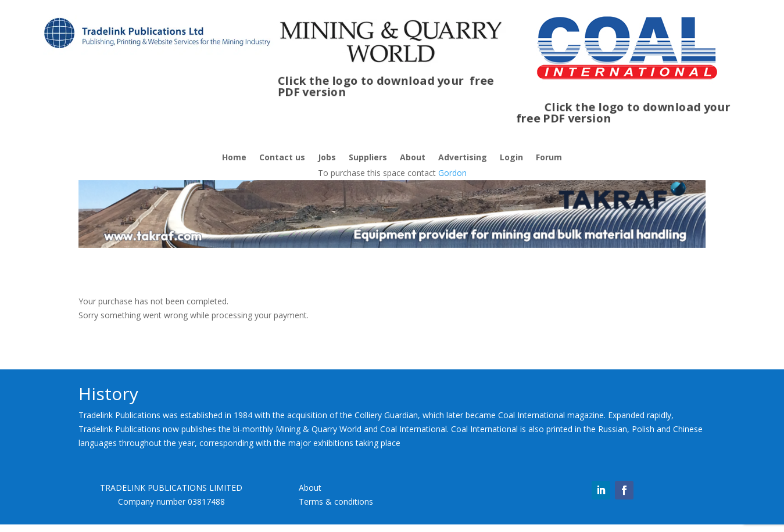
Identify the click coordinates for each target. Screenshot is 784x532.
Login (511, 158)
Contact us (282, 158)
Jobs (327, 158)
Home (234, 158)
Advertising (463, 158)
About (413, 158)
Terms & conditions (336, 502)
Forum (549, 158)
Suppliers (368, 158)
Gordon (452, 173)
